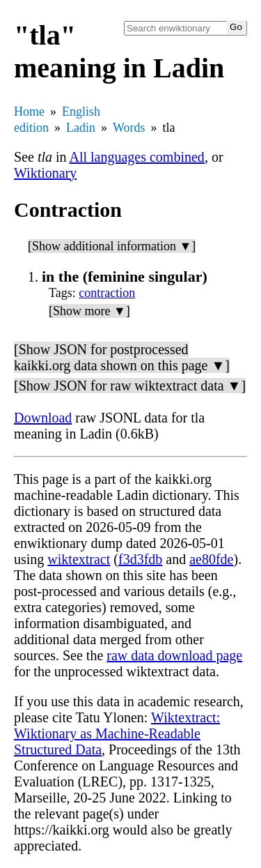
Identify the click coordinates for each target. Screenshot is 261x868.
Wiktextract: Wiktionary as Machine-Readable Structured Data (117, 733)
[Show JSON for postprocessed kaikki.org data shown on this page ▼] (122, 357)
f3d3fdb (140, 559)
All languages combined (136, 157)
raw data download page (174, 655)
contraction (107, 293)
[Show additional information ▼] (112, 246)
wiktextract (79, 559)
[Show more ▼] (89, 311)
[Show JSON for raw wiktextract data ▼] (130, 386)
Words (129, 128)
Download (43, 418)
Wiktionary (45, 173)
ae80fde (211, 559)
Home (29, 112)
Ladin (81, 128)
